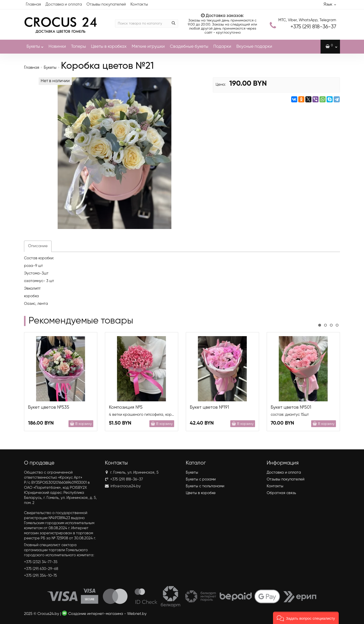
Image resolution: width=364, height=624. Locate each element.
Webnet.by (137, 614)
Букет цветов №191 (209, 407)
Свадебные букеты (189, 47)
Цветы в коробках (109, 47)
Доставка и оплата (64, 5)
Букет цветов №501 (291, 407)
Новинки (57, 47)
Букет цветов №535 (49, 407)
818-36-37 (313, 27)
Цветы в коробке (201, 493)
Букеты (35, 44)
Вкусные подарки (254, 47)
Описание (38, 246)
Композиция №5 (126, 407)
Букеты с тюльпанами (205, 486)
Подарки (222, 47)
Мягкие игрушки (148, 47)
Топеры (78, 47)
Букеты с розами (201, 479)
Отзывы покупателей (106, 5)
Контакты (139, 5)
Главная (33, 5)
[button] (306, 618)
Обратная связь (281, 493)
